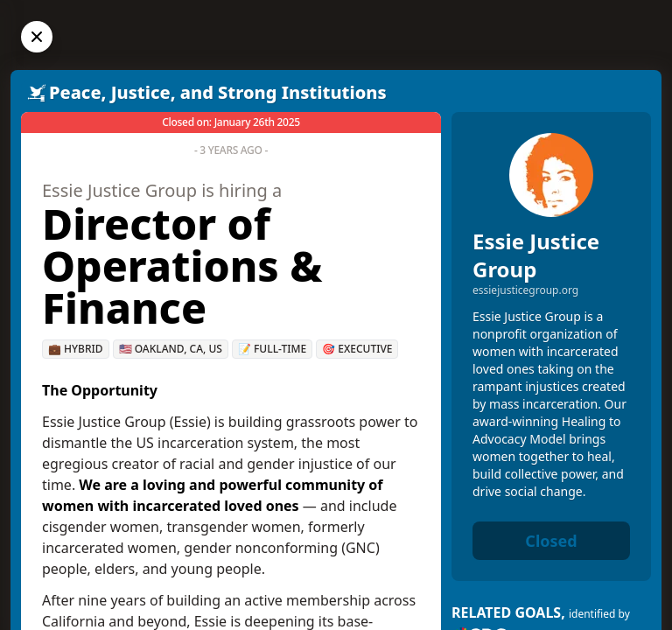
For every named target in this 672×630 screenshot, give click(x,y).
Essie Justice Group (536, 255)
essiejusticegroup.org (525, 290)
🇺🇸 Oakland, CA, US (171, 349)
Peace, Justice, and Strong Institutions (218, 92)
